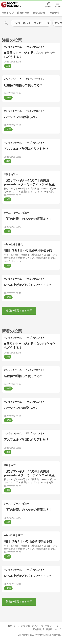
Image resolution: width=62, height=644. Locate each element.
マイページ (37, 626)
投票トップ (8, 13)
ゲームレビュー (21, 213)
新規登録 (25, 626)
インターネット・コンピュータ (31, 23)
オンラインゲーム (13, 47)
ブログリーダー (53, 626)
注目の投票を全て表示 (19, 311)
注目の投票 (23, 13)
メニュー (58, 7)
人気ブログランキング (11, 5)
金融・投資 (9, 244)
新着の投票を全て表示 (19, 602)
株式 (20, 244)
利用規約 (48, 629)
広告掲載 (37, 629)
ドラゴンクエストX (34, 47)
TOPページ (14, 626)
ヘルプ (57, 629)
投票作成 (48, 7)
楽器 (6, 174)
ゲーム (7, 213)
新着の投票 (39, 13)
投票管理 (54, 13)
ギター (15, 174)
